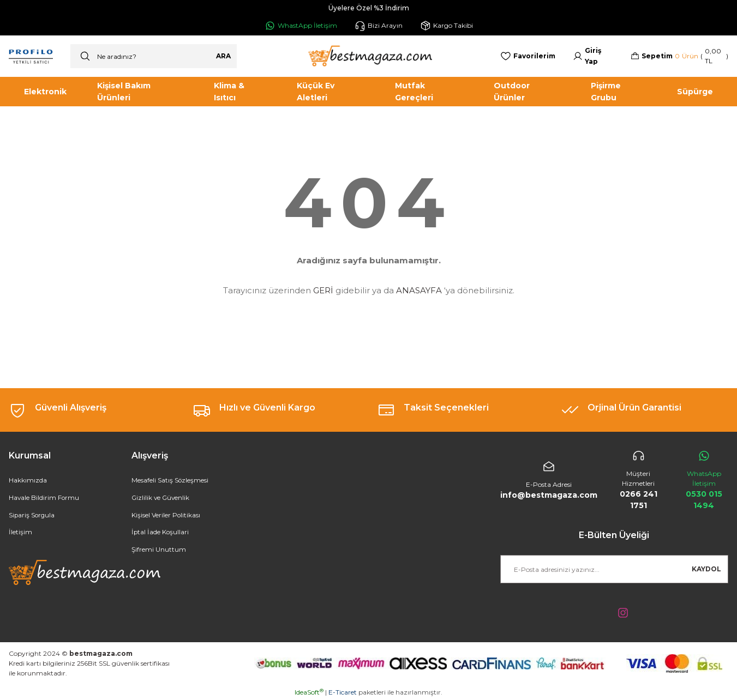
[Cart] (679, 56)
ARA (223, 56)
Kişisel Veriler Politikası (166, 515)
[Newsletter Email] (614, 569)
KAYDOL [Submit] (706, 569)
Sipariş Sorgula (32, 515)
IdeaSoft (309, 692)
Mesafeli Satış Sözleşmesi (170, 481)
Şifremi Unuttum (159, 550)
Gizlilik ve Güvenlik (161, 498)
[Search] (154, 56)
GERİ (323, 290)
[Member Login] (593, 56)
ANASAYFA (419, 290)
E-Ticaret (343, 692)
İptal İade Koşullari (161, 533)
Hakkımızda (28, 481)
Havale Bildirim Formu (44, 498)
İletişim (20, 533)
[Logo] (369, 56)
